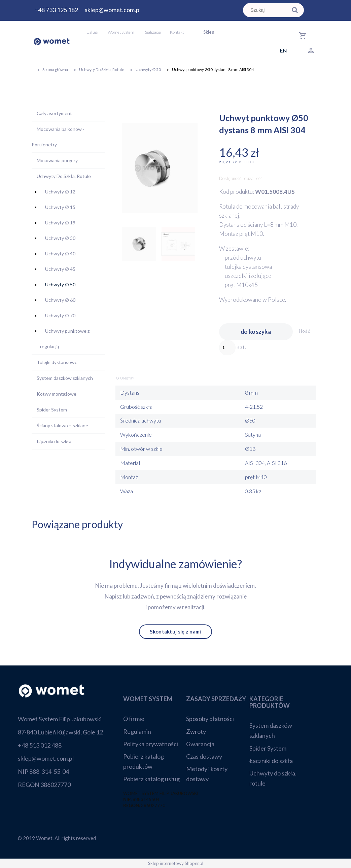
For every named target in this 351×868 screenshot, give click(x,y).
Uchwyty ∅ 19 (60, 223)
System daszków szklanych (65, 378)
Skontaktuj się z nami (175, 632)
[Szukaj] (295, 10)
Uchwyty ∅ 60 (60, 300)
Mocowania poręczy (57, 160)
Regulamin (137, 731)
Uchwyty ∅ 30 (60, 238)
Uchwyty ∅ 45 (60, 269)
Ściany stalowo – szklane (62, 425)
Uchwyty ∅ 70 (60, 315)
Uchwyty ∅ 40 (60, 254)
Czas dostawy (204, 756)
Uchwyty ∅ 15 (60, 207)
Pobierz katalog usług (151, 779)
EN (283, 50)
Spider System (52, 410)
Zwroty (196, 731)
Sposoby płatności (210, 719)
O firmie (134, 719)
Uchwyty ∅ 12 (60, 192)
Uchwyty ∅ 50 (60, 284)
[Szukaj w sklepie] (266, 10)
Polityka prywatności (151, 744)
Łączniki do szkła (54, 441)
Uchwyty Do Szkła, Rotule (64, 176)
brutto (247, 162)
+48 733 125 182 (56, 10)
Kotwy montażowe (57, 394)
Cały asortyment (54, 113)
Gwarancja (200, 744)
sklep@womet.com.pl (113, 10)
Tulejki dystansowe (57, 362)
